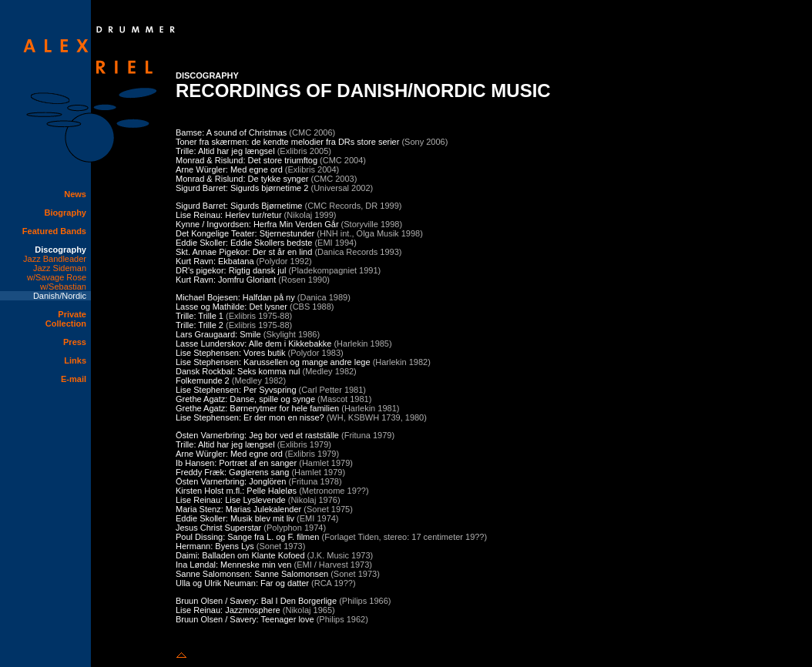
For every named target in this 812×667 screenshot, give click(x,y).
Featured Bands (54, 231)
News (75, 194)
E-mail (74, 379)
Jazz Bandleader (55, 259)
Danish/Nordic (60, 296)
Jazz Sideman (60, 268)
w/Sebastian (63, 287)
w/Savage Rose (57, 277)
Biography (65, 213)
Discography (60, 250)
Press (75, 342)
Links (75, 360)
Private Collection (66, 319)
